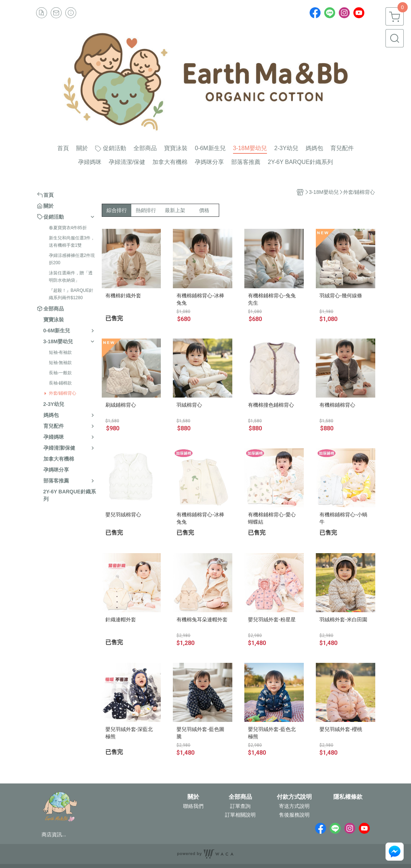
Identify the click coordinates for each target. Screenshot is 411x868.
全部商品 (240, 797)
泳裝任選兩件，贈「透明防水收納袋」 (71, 277)
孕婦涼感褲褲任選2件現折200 (72, 259)
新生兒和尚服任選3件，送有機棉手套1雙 (72, 242)
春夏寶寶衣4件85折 (68, 228)
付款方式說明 (294, 797)
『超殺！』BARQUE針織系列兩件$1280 (71, 294)
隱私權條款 (348, 797)
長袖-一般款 (61, 373)
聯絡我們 (193, 806)
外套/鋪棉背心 (63, 393)
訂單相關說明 (240, 815)
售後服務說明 (294, 815)
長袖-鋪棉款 (61, 383)
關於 (193, 797)
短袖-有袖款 (61, 352)
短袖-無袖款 (61, 363)
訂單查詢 (240, 806)
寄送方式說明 (294, 806)
